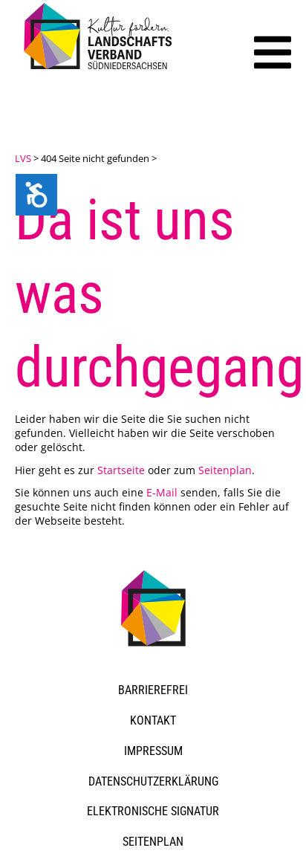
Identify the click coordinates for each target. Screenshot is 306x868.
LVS (23, 158)
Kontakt (153, 720)
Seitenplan (225, 470)
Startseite (121, 470)
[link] (100, 71)
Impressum (153, 751)
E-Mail (162, 492)
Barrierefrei (153, 690)
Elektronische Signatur (153, 811)
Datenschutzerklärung (153, 781)
